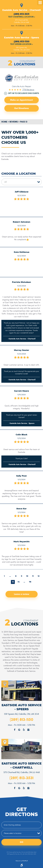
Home (4, 122)
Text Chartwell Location (22, 17)
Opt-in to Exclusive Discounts (24, 93)
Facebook (15, 788)
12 (39, 576)
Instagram (28, 788)
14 (19, 582)
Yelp (24, 788)
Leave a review (22, 594)
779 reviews (28, 90)
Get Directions (21, 108)
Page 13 (24, 122)
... (10, 576)
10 (27, 576)
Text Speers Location (21, 44)
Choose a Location (19, 174)
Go (22, 842)
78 (30, 582)
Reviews (14, 122)
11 (33, 576)
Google (19, 788)
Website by (22, 861)
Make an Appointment (21, 100)
